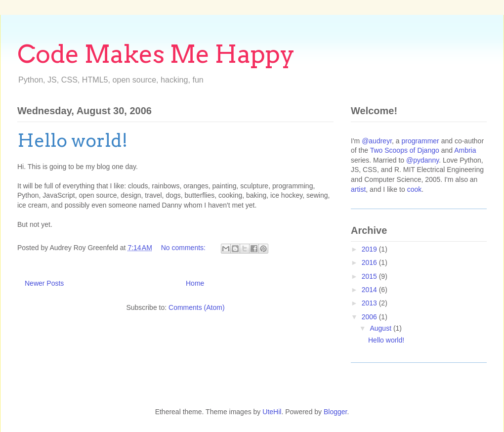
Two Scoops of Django (405, 150)
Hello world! (73, 140)
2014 (370, 290)
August (381, 328)
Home (195, 283)
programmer (420, 141)
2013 (370, 303)
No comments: (184, 248)
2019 (370, 249)
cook (415, 189)
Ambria (465, 150)
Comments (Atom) (197, 307)
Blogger (335, 412)
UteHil (272, 412)
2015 (370, 276)
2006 (370, 317)
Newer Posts (44, 283)
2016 (370, 262)
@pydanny (422, 160)
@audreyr (377, 141)
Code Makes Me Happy (156, 54)
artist (358, 189)
